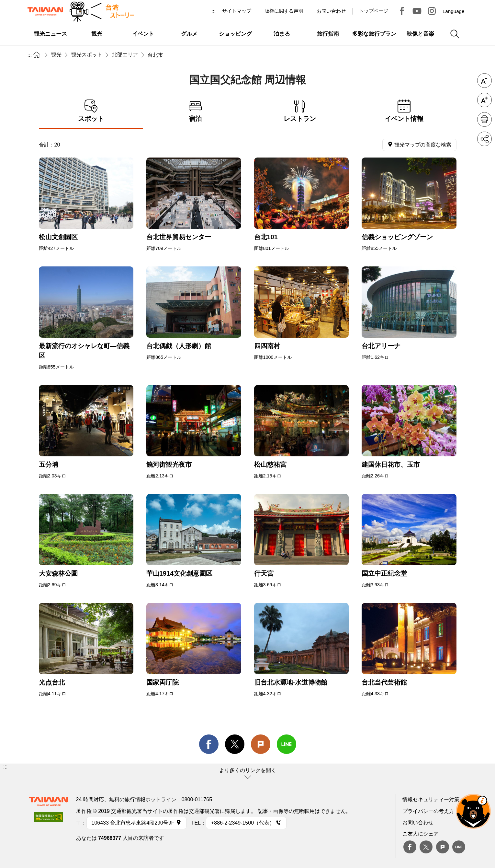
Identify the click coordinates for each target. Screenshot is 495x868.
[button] (248, 774)
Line (459, 847)
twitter (235, 744)
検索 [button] (455, 34)
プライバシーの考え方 (428, 811)
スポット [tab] (91, 111)
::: (214, 11)
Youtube (417, 11)
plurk (443, 847)
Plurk (261, 744)
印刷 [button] (484, 119)
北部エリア (125, 55)
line (287, 744)
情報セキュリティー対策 (431, 799)
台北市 (155, 55)
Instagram (432, 11)
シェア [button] (484, 139)
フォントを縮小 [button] (484, 81)
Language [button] (454, 11)
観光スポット (87, 55)
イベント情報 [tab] (404, 111)
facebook (209, 744)
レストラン (300, 111)
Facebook (410, 847)
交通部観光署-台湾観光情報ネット (45, 11)
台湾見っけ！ (402, 11)
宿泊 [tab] (195, 111)
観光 (56, 55)
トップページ (374, 11)
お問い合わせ (418, 822)
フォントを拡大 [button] (484, 100)
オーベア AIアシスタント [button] (473, 811)
